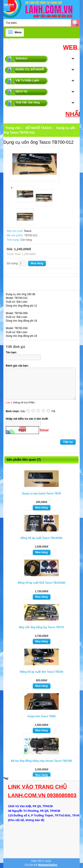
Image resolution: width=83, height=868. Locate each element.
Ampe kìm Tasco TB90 (41, 716)
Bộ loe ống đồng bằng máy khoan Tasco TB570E (41, 761)
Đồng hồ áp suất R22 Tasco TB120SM (42, 583)
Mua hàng (42, 508)
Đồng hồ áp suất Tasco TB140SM (41, 538)
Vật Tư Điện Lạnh (27, 80)
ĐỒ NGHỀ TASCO (39, 128)
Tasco (28, 231)
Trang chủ (13, 128)
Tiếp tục (68, 442)
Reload (44, 430)
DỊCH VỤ (21, 91)
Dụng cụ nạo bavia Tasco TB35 (41, 494)
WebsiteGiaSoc (48, 865)
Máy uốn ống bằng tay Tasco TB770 (41, 627)
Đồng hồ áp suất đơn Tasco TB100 (41, 672)
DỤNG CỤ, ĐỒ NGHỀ (30, 69)
